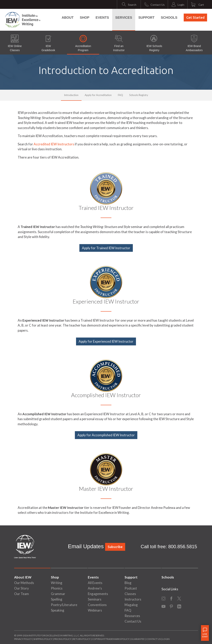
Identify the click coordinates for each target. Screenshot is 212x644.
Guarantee (138, 639)
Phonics (57, 588)
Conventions (97, 605)
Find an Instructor (119, 43)
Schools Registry (139, 95)
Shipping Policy (43, 639)
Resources (132, 616)
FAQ (120, 95)
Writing (57, 583)
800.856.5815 (183, 547)
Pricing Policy (63, 639)
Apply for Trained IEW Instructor (106, 248)
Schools (169, 18)
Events (102, 18)
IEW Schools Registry (154, 43)
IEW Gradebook (48, 43)
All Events (95, 583)
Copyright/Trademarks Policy (111, 639)
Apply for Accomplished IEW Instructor (106, 435)
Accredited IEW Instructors (54, 144)
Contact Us (133, 621)
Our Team (22, 594)
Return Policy (82, 639)
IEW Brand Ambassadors (194, 43)
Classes (130, 594)
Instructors (133, 599)
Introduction (71, 95)
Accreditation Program (83, 43)
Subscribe (115, 547)
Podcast (131, 588)
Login (166, 639)
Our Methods (24, 583)
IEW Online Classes (15, 43)
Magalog (131, 605)
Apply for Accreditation (98, 95)
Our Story (22, 588)
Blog (128, 583)
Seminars (95, 599)
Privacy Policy (23, 639)
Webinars (95, 610)
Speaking (58, 610)
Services (124, 18)
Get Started (195, 17)
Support (146, 18)
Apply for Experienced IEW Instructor (106, 341)
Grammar (58, 594)
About (68, 18)
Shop (84, 18)
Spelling (57, 599)
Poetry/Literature (64, 605)
